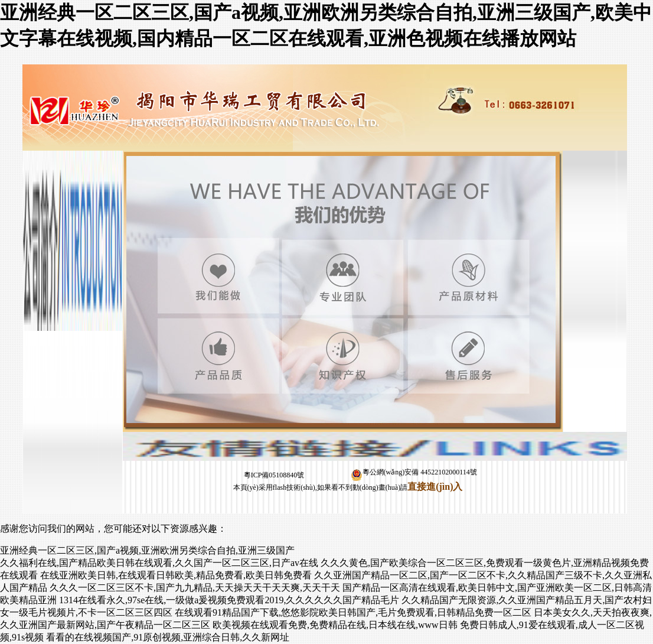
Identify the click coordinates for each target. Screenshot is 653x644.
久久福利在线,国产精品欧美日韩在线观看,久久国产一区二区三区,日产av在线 (159, 563)
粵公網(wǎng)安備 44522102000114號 (414, 472)
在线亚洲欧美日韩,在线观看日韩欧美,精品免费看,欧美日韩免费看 (176, 575)
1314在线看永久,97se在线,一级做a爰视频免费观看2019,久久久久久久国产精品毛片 (229, 600)
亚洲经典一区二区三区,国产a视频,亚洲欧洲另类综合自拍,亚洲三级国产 (147, 550)
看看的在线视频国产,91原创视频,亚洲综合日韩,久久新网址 (168, 637)
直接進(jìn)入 (435, 487)
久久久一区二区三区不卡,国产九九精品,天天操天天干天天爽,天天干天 (195, 588)
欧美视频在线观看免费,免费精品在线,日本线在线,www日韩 (335, 625)
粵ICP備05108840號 (274, 475)
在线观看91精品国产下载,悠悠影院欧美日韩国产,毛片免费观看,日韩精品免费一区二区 (353, 612)
